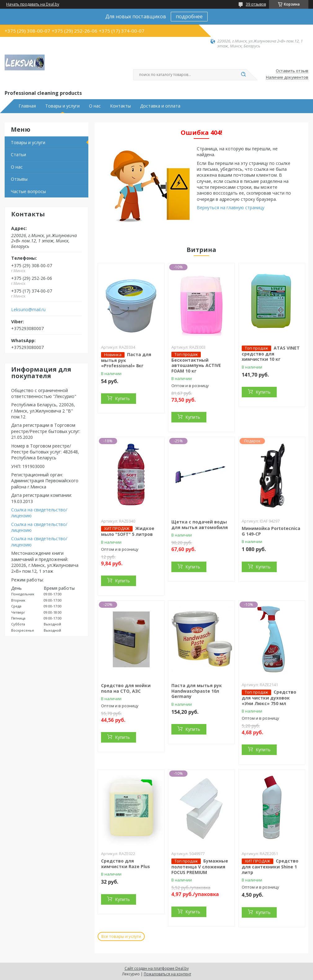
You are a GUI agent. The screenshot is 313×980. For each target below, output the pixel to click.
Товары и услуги (62, 106)
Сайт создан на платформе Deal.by (157, 968)
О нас (95, 106)
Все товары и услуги (121, 936)
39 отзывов (256, 4)
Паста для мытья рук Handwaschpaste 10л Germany (197, 691)
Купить (122, 398)
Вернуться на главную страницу (231, 207)
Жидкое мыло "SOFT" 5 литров (128, 531)
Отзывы (19, 179)
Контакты (120, 106)
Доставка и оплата (160, 106)
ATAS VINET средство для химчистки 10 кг (271, 354)
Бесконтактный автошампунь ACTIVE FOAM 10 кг (196, 365)
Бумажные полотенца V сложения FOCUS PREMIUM (200, 867)
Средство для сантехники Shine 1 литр (270, 867)
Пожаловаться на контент (168, 974)
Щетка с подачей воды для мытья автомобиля (200, 525)
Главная (27, 106)
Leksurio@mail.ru (28, 310)
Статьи (18, 155)
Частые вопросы (28, 191)
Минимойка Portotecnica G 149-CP (271, 531)
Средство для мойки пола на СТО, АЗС (126, 688)
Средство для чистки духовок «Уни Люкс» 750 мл (269, 698)
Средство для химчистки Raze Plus (126, 864)
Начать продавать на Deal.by (33, 4)
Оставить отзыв (292, 71)
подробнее (189, 16)
